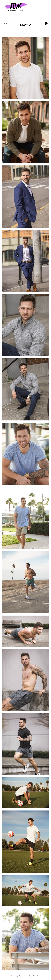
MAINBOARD (36, 976)
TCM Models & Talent (20, 7)
